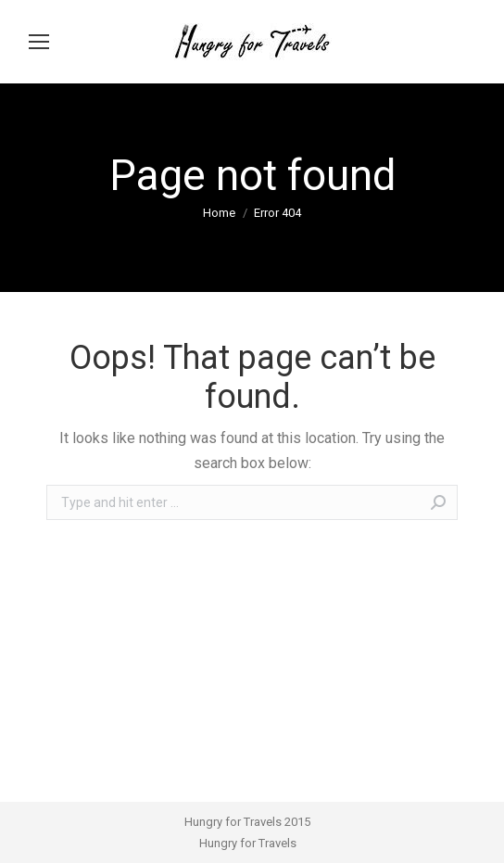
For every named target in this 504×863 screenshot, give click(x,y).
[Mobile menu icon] (39, 42)
